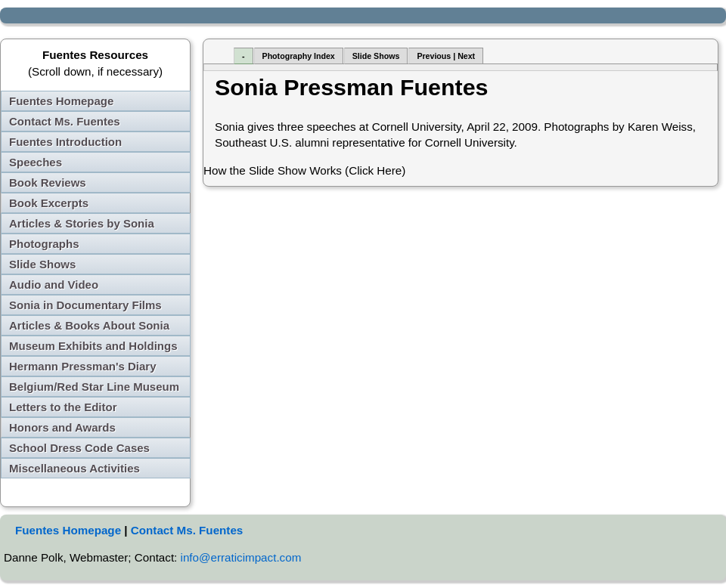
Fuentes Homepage (61, 101)
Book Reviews (48, 183)
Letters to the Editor (63, 407)
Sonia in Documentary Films (85, 305)
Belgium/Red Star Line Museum (94, 387)
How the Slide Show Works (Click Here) (304, 170)
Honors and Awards (62, 427)
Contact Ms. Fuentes (65, 121)
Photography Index (299, 56)
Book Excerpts (49, 203)
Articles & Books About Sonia (89, 325)
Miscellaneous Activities (74, 468)
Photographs (44, 244)
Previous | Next (446, 56)
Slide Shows (42, 264)
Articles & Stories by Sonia (82, 223)
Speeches (36, 162)
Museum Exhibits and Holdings (93, 346)
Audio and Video (54, 285)
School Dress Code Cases (79, 448)
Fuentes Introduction (65, 142)
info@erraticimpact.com (241, 557)
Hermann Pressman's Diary (83, 366)
